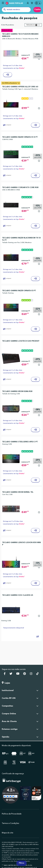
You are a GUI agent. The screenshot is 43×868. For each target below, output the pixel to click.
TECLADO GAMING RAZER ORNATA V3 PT (19, 291)
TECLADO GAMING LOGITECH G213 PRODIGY (21, 341)
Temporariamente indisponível (13, 628)
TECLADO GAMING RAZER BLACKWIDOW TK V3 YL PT (21, 239)
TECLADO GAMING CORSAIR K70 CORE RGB (20, 188)
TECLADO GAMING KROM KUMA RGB (17, 391)
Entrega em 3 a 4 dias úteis (13, 66)
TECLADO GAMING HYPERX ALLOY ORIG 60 (20, 87)
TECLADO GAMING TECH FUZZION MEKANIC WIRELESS (20, 35)
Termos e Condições (10, 823)
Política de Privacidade (12, 814)
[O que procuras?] (16, 10)
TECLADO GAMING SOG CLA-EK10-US (18, 595)
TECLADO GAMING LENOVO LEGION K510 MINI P (21, 544)
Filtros (21, 863)
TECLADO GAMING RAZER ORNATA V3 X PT (20, 137)
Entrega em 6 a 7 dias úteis (13, 320)
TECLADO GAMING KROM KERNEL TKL (18, 492)
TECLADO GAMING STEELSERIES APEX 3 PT (20, 442)
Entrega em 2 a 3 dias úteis (13, 166)
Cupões (37, 10)
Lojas (6, 683)
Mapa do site (7, 833)
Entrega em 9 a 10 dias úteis (13, 521)
